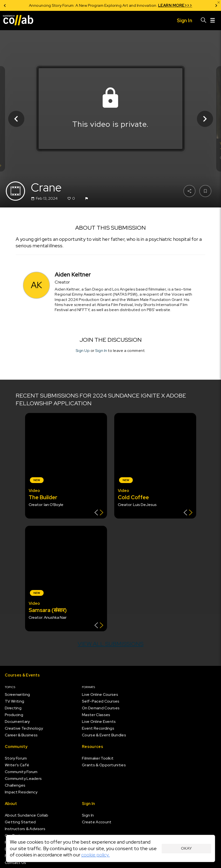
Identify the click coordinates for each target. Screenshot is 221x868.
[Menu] (213, 21)
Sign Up (83, 351)
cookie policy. (95, 855)
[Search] (204, 21)
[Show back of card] (99, 513)
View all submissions (110, 644)
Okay (186, 848)
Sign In (101, 351)
